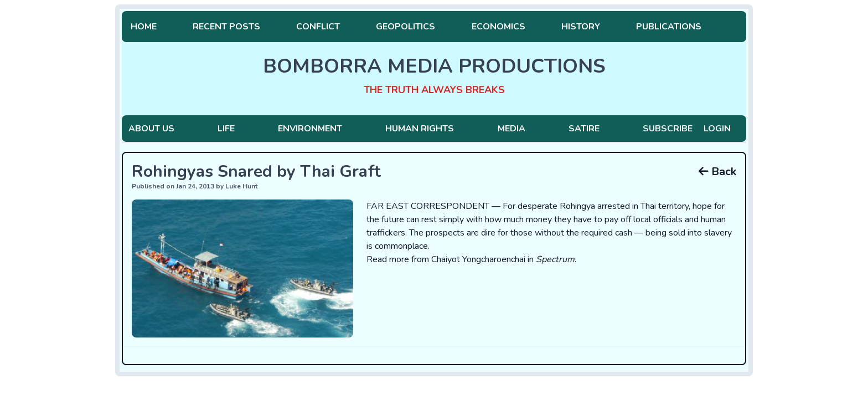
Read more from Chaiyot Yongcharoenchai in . (471, 259)
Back (717, 172)
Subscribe (668, 129)
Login (717, 129)
